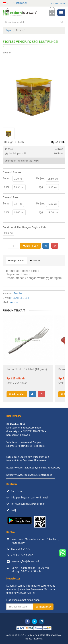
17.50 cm (52, 187)
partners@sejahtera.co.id (26, 561)
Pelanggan (58, 4)
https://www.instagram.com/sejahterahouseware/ (33, 468)
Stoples (18, 293)
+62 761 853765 (20, 549)
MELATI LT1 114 (20, 298)
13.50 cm (19, 187)
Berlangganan (43, 607)
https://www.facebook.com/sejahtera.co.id (29, 475)
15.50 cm (53, 179)
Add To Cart (30, 246)
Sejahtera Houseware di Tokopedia (25, 446)
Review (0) (35, 260)
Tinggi (40, 187)
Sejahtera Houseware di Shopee (24, 442)
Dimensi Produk (12, 172)
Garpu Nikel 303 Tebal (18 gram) (27, 369)
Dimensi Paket (11, 197)
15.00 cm (19, 212)
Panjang (41, 178)
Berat (6, 178)
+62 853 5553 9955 (22, 555)
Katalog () (20, 3)
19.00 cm (53, 212)
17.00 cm (52, 204)
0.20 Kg (18, 179)
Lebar (6, 187)
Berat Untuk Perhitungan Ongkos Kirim (25, 227)
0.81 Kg (18, 204)
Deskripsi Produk (16, 260)
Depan (9, 30)
